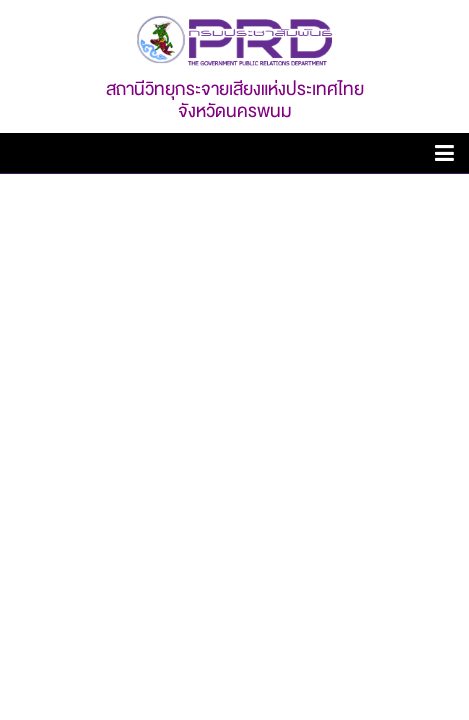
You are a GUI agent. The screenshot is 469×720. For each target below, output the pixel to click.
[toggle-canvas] (444, 156)
